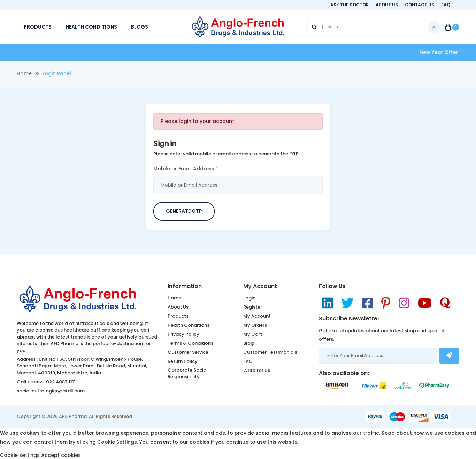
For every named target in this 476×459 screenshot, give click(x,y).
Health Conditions (189, 325)
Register (253, 307)
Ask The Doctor (350, 5)
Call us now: (31, 382)
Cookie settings (20, 455)
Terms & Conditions (190, 343)
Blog (248, 343)
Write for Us (257, 370)
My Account (257, 316)
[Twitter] (348, 303)
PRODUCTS (38, 27)
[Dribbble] (445, 303)
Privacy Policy (183, 334)
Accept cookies (61, 455)
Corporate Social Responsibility (188, 374)
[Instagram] (404, 303)
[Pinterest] (386, 303)
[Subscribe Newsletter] (449, 356)
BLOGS (140, 27)
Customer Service (188, 352)
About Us (387, 5)
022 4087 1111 (61, 382)
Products (178, 316)
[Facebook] (367, 303)
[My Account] (434, 27)
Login (249, 298)
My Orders (255, 325)
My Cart (253, 334)
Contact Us (420, 5)
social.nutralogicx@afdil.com (51, 391)
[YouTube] (425, 303)
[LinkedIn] (328, 303)
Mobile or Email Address (186, 169)
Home (24, 73)
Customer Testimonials (270, 352)
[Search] (317, 27)
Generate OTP (184, 211)
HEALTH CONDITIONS (91, 27)
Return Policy (183, 361)
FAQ (446, 5)
